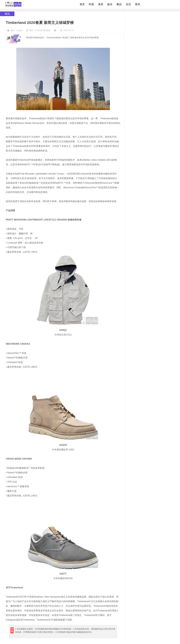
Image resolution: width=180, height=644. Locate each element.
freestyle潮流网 (14, 4)
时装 (91, 4)
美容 (101, 4)
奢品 (119, 4)
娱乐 (110, 4)
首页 (82, 4)
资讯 (138, 4)
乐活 (128, 4)
